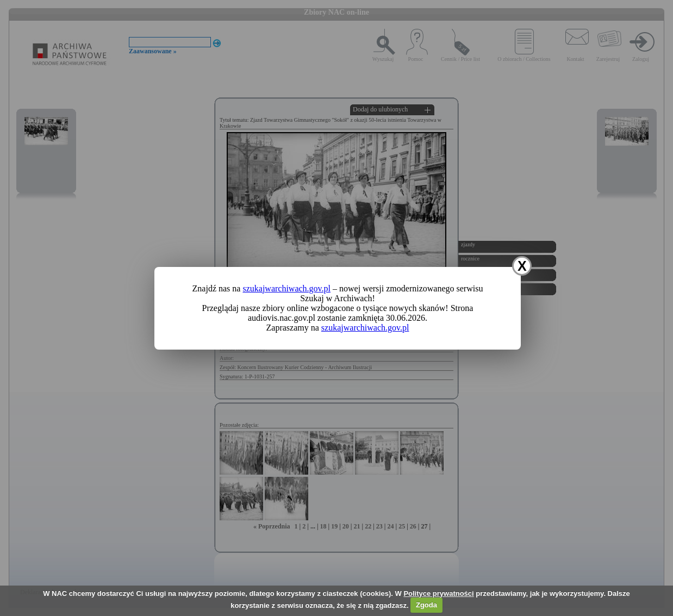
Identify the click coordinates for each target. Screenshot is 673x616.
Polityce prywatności (438, 593)
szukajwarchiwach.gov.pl (286, 288)
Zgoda (426, 605)
